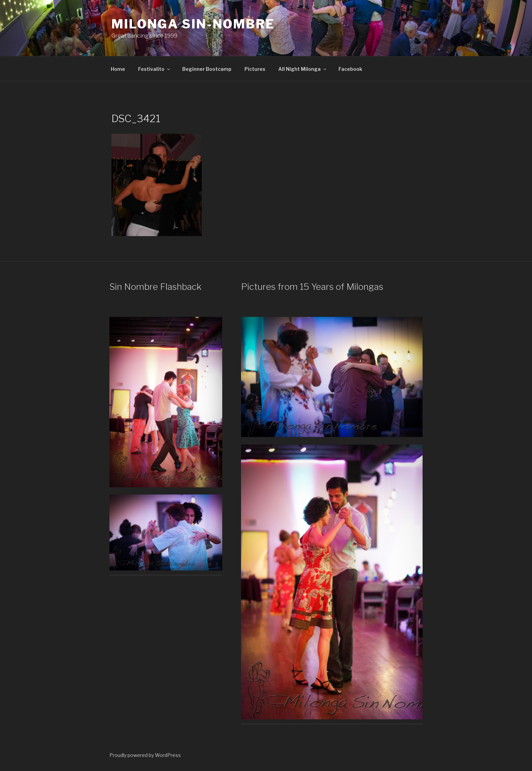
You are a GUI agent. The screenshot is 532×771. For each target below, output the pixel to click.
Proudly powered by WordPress (145, 755)
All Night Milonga (303, 69)
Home (118, 69)
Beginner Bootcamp (207, 69)
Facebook (350, 69)
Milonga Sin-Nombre (193, 24)
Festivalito (155, 69)
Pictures (255, 69)
